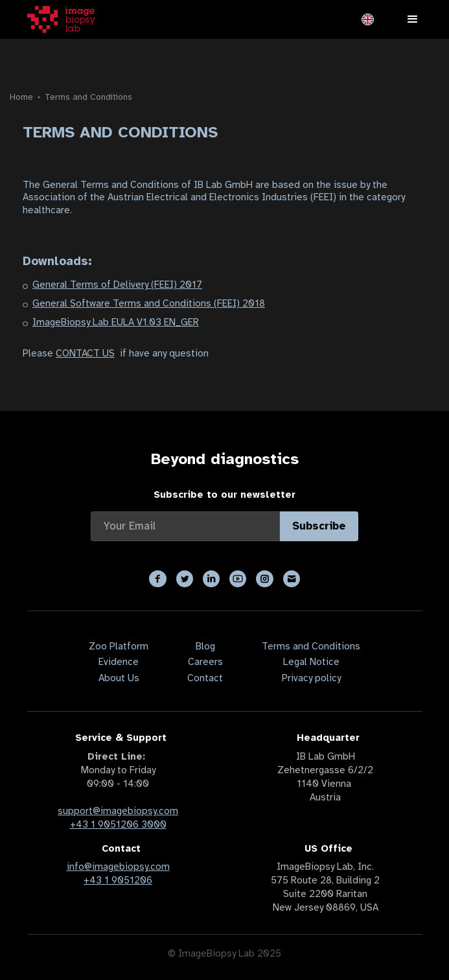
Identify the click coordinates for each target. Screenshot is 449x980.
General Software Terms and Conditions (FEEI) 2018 (149, 303)
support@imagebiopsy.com (118, 811)
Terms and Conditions (88, 97)
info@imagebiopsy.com (118, 867)
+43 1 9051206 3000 (118, 824)
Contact (205, 678)
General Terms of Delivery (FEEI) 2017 (117, 285)
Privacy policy (311, 678)
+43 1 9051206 (118, 880)
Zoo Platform (119, 646)
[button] (368, 20)
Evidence (119, 662)
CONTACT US (85, 353)
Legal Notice (311, 662)
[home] (61, 19)
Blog (205, 646)
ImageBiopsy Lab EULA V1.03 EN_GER (116, 322)
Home (21, 97)
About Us (119, 678)
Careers (205, 662)
